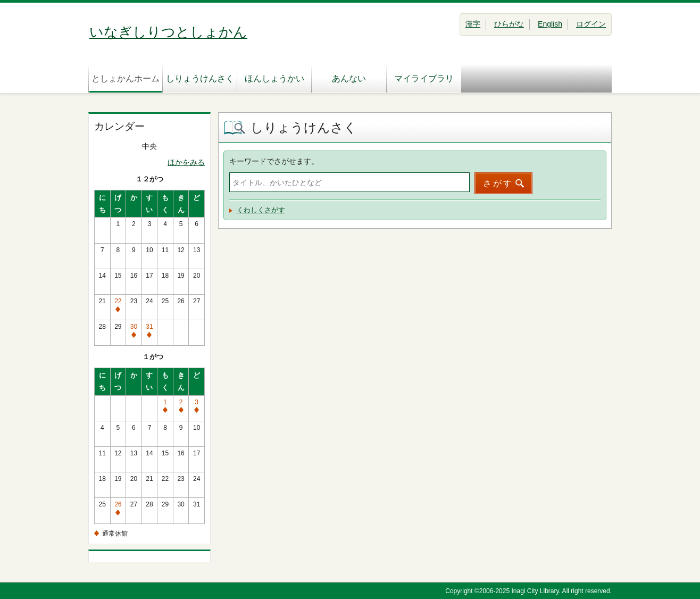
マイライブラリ (424, 78)
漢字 (473, 24)
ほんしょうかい (274, 78)
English (550, 24)
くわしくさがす (261, 210)
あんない (349, 78)
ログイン (591, 24)
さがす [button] (498, 183)
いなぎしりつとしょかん (168, 32)
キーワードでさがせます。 (274, 161)
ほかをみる (186, 162)
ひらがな (509, 24)
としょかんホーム (126, 78)
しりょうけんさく (200, 78)
